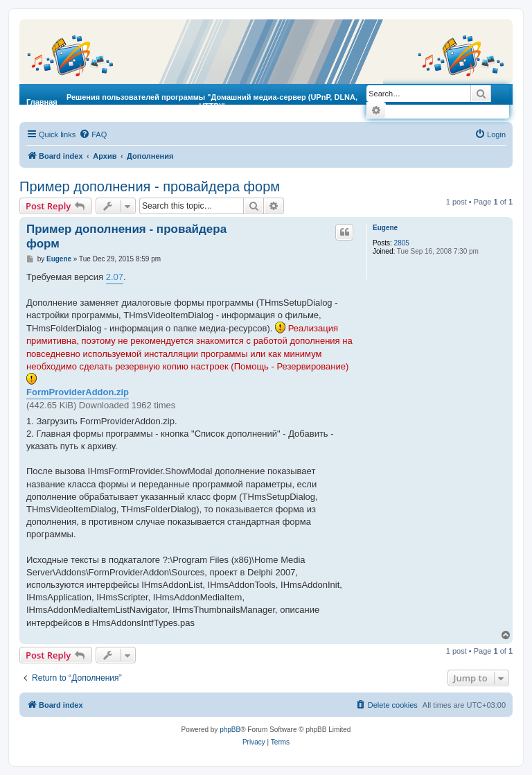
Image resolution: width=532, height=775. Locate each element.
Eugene (385, 228)
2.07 (115, 277)
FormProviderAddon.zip (78, 392)
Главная (42, 102)
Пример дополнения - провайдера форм (150, 186)
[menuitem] (93, 134)
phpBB (230, 730)
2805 (402, 243)
